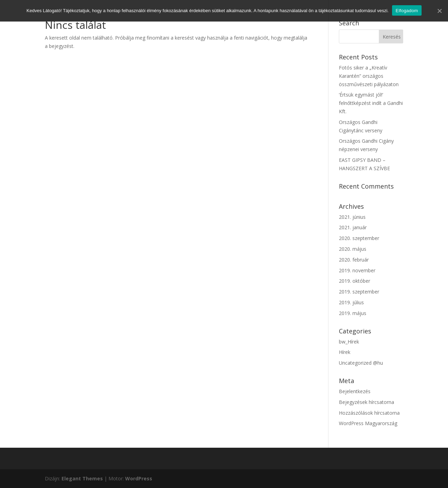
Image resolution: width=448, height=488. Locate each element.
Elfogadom (407, 11)
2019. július (351, 302)
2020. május (353, 249)
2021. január (353, 227)
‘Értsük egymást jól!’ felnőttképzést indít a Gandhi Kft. (371, 103)
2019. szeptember (359, 292)
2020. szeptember (359, 238)
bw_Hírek (349, 342)
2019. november (357, 270)
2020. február (354, 260)
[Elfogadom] (439, 11)
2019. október (355, 281)
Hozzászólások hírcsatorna (369, 413)
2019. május (353, 313)
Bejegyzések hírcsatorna (366, 402)
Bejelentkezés (355, 391)
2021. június (352, 217)
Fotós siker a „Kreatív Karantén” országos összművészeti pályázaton (369, 76)
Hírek (345, 352)
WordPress (139, 478)
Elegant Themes (82, 478)
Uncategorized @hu (361, 363)
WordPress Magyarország (368, 423)
